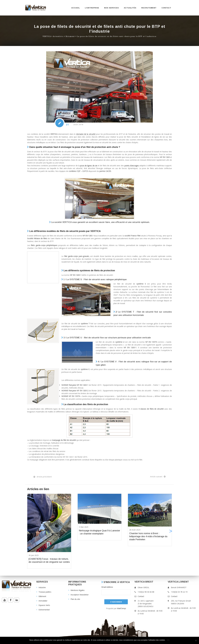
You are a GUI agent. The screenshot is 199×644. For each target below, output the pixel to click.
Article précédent (44, 477)
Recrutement (149, 8)
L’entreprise (92, 8)
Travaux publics (45, 592)
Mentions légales (78, 590)
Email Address (107, 587)
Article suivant (156, 476)
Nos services (111, 8)
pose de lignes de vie (89, 166)
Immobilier (43, 601)
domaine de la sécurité (86, 134)
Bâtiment (70, 36)
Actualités (130, 8)
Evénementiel (44, 610)
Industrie (42, 587)
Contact (166, 8)
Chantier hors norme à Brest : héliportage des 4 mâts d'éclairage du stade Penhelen (148, 536)
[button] (171, 531)
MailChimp (121, 608)
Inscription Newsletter (80, 595)
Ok (168, 640)
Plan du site (75, 599)
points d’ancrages (132, 166)
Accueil (76, 8)
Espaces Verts (44, 605)
